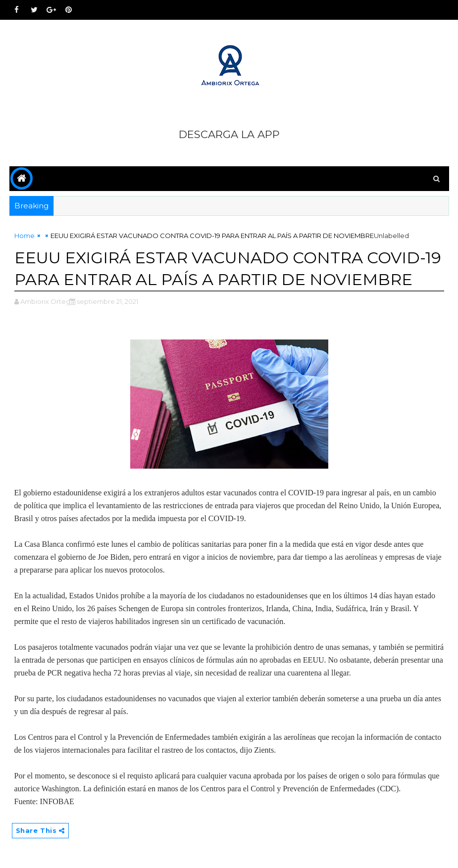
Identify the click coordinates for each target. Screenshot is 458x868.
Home (25, 236)
